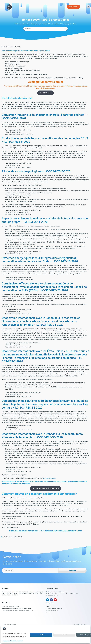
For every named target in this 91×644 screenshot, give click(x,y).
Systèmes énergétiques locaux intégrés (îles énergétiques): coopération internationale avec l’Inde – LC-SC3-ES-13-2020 (40, 260)
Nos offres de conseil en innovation (11, 606)
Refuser (64, 635)
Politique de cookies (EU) (52, 611)
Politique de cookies (7, 641)
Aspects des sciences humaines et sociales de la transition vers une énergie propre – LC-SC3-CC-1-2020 (45, 220)
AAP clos (5, 537)
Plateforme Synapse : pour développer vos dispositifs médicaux (17, 611)
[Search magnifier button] (66, 29)
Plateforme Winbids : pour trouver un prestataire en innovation (17, 608)
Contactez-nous (45, 93)
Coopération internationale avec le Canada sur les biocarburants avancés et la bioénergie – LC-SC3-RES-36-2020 (42, 436)
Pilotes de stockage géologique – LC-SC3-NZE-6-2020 (36, 171)
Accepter (41, 635)
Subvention (51, 24)
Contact (48, 613)
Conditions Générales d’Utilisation (54, 608)
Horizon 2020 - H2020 (16, 537)
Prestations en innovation (22, 24)
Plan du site (49, 606)
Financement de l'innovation (39, 24)
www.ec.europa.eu (49, 478)
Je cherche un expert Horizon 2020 (46, 488)
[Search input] (45, 29)
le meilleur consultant (52, 482)
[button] (21, 7)
